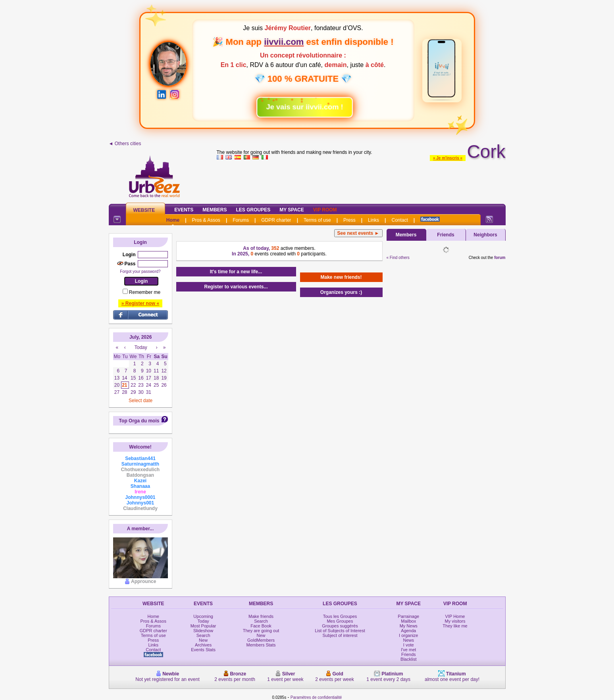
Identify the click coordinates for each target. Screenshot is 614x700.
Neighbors (485, 235)
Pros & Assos (206, 220)
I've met (408, 650)
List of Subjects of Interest (340, 631)
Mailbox (408, 621)
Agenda (408, 631)
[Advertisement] (361, 180)
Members (215, 210)
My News (409, 626)
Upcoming (203, 616)
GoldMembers (261, 640)
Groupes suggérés (340, 626)
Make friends (261, 616)
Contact (399, 220)
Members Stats (261, 645)
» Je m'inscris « (448, 158)
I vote (409, 645)
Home (173, 220)
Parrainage (408, 616)
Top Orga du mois (139, 421)
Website (144, 210)
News (409, 640)
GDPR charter (276, 220)
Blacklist (408, 659)
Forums (241, 220)
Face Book (261, 626)
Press (349, 220)
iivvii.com (284, 42)
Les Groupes (253, 210)
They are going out (261, 631)
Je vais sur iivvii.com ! (300, 104)
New (203, 640)
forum (500, 258)
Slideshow (203, 631)
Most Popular (203, 626)
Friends (446, 235)
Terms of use (317, 220)
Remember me (145, 292)
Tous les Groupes (340, 616)
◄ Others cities (125, 144)
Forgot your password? (140, 271)
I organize (408, 635)
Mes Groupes (340, 621)
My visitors (455, 621)
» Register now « (140, 303)
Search (203, 635)
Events (184, 210)
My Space (292, 210)
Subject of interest (340, 635)
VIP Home (455, 616)
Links (373, 220)
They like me (455, 626)
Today (203, 621)
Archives (203, 645)
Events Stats (203, 650)
